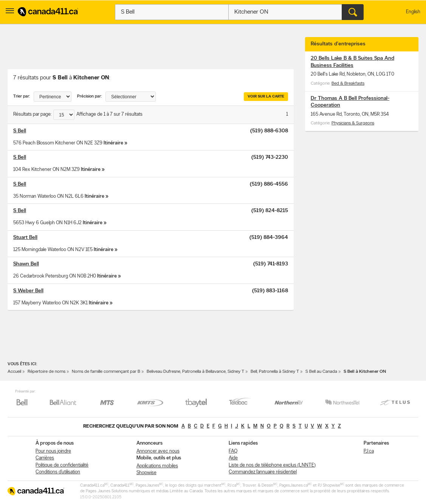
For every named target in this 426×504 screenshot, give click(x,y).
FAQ (233, 451)
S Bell (20, 131)
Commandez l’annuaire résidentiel (263, 472)
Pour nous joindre (53, 451)
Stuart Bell (25, 238)
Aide (233, 458)
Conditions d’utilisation (58, 472)
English (413, 12)
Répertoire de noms (46, 372)
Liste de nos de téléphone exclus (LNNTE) (272, 465)
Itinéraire (113, 143)
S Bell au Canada (321, 372)
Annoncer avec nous (158, 451)
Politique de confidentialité (62, 465)
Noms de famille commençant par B (106, 372)
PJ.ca (369, 451)
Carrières (45, 458)
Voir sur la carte (266, 97)
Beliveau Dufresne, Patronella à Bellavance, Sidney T (195, 372)
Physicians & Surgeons (353, 123)
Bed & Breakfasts (348, 84)
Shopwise (146, 473)
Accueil (14, 372)
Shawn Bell (26, 264)
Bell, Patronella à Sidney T (275, 372)
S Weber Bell (28, 291)
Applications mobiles (157, 466)
